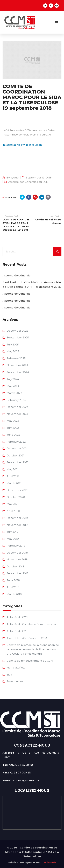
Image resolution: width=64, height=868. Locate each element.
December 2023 (17, 407)
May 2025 (13, 351)
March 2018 (14, 594)
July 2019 (13, 532)
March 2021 (14, 483)
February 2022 (16, 442)
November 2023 (17, 414)
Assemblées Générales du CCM (28, 182)
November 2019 (17, 525)
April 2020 (13, 511)
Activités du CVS (17, 631)
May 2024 (13, 386)
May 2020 (13, 504)
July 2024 (13, 379)
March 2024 (14, 393)
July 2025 (13, 345)
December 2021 (17, 448)
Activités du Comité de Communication (32, 624)
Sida (9, 675)
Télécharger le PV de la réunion (22, 145)
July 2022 (13, 428)
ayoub (15, 178)
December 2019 (17, 518)
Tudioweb (49, 862)
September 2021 (17, 462)
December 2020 (17, 490)
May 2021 (13, 469)
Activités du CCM (17, 617)
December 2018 (17, 553)
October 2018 (16, 566)
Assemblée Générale (17, 275)
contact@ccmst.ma (26, 780)
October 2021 (15, 455)
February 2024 (16, 400)
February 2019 (16, 546)
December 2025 (17, 331)
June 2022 (13, 435)
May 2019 (13, 539)
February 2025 (16, 358)
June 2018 (13, 580)
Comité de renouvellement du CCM (30, 661)
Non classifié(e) (16, 668)
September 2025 (18, 337)
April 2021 (13, 476)
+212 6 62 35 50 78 (21, 765)
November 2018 (17, 559)
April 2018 (13, 587)
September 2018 (18, 573)
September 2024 (18, 372)
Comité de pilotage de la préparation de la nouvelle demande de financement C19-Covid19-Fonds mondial (33, 649)
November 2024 (17, 365)
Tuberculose (15, 681)
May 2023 (13, 421)
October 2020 (16, 497)
